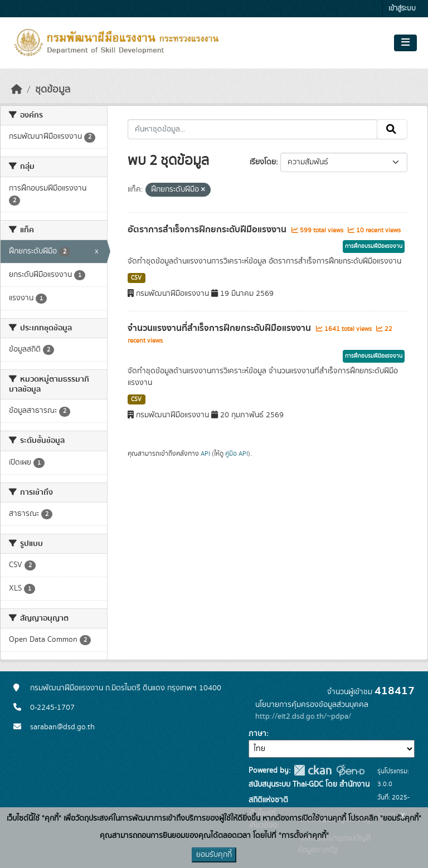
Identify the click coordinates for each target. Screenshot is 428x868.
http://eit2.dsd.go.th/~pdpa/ (303, 716)
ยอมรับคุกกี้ (214, 855)
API (205, 453)
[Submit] (392, 129)
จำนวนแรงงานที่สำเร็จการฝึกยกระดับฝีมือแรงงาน (220, 328)
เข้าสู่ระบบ (402, 9)
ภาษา (257, 734)
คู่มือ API (237, 453)
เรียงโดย (263, 162)
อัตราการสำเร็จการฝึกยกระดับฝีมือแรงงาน (208, 230)
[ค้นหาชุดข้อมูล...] (253, 129)
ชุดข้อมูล (53, 90)
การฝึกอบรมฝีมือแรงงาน (374, 246)
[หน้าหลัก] (17, 90)
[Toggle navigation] (405, 43)
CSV (136, 278)
